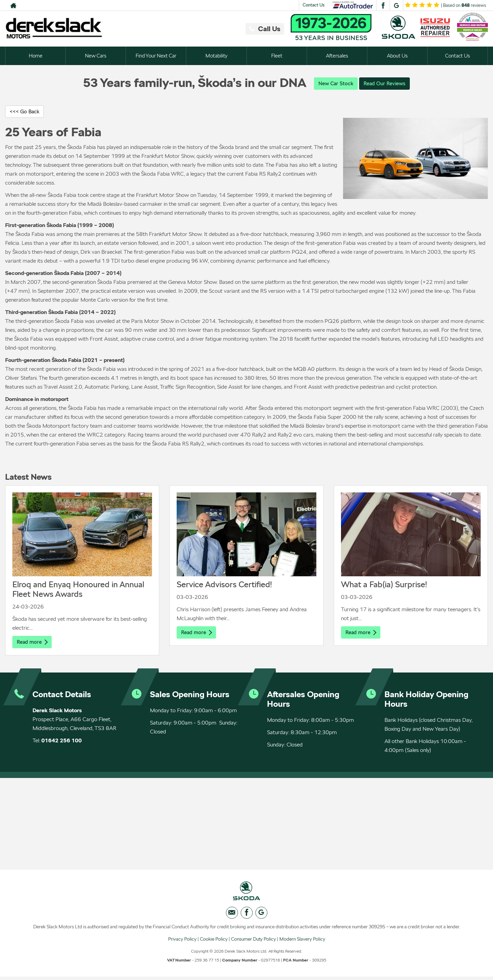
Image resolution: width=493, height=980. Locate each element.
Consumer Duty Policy (254, 942)
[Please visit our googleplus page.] (396, 5)
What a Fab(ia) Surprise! (384, 585)
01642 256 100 (62, 742)
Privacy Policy (182, 942)
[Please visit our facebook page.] (383, 5)
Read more (33, 643)
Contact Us (314, 5)
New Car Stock (334, 83)
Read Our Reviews (385, 83)
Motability (216, 56)
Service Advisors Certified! (224, 585)
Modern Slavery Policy (302, 942)
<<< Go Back (26, 112)
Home (35, 56)
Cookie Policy (214, 942)
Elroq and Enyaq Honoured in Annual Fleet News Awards (78, 590)
